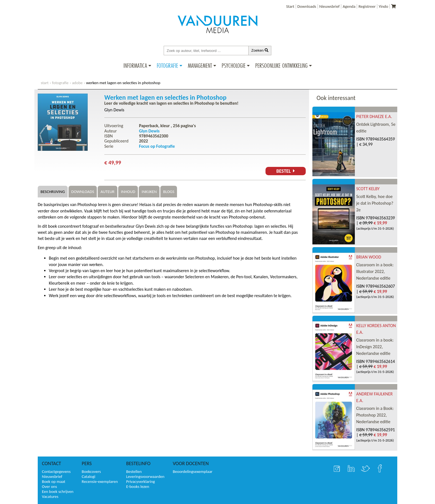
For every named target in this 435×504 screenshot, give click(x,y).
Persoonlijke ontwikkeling (281, 66)
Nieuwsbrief (329, 6)
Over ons (49, 487)
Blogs (169, 192)
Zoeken (260, 50)
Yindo (383, 6)
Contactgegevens (56, 472)
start (45, 83)
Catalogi (89, 477)
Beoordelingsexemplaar (193, 472)
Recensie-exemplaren (100, 482)
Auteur (107, 192)
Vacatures (50, 497)
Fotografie (167, 66)
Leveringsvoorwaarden (145, 477)
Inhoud (128, 192)
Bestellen (134, 472)
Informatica (135, 66)
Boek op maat (54, 482)
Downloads (307, 6)
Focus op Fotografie (157, 146)
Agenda (349, 6)
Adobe (77, 83)
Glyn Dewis (114, 110)
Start (290, 6)
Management (200, 66)
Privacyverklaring (141, 482)
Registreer (367, 6)
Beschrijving (53, 192)
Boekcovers (91, 472)
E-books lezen (138, 487)
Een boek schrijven (58, 492)
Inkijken (149, 192)
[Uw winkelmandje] (394, 6)
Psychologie (234, 66)
